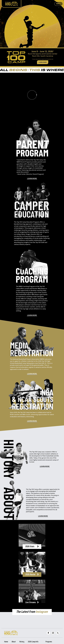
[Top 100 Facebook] (48, 633)
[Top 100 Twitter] (58, 633)
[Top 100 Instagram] (53, 633)
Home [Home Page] (6, 642)
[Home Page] (11, 4)
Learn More (43, 62)
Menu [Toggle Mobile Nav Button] (59, 4)
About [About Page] (14, 642)
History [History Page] (22, 642)
